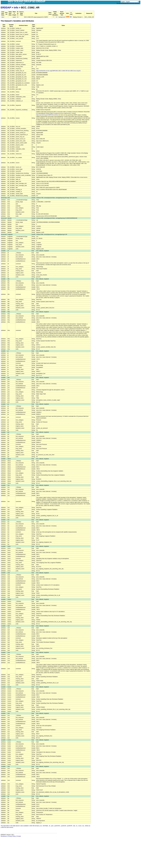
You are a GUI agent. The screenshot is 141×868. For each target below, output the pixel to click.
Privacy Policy (12, 836)
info (16, 8)
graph (14, 17)
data (3, 17)
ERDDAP (6, 8)
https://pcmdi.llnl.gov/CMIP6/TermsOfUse (47, 115)
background (62, 17)
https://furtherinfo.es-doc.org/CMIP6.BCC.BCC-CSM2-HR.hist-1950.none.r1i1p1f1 (58, 71)
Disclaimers (4, 836)
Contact (19, 836)
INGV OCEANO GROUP (133, 3)
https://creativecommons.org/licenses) (61, 113)
